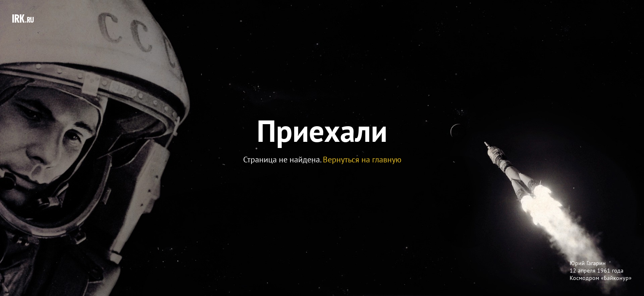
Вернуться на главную (362, 160)
